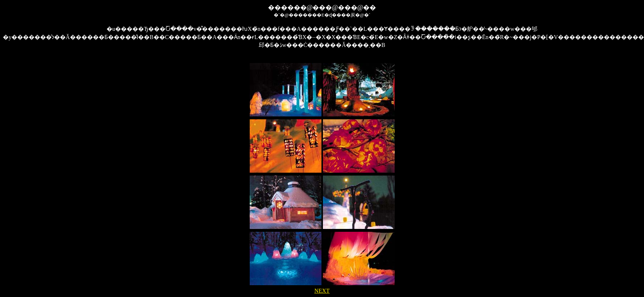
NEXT (322, 291)
